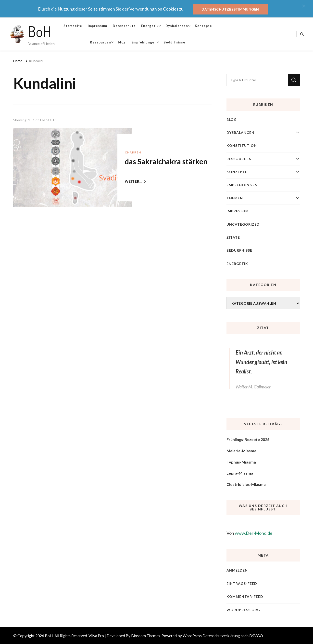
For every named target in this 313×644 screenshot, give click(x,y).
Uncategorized (243, 224)
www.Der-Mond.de (254, 533)
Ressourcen (100, 42)
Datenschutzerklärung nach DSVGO (233, 636)
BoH (40, 31)
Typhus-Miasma (241, 462)
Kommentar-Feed (245, 596)
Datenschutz (124, 26)
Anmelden (237, 570)
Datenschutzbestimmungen (230, 9)
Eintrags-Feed (242, 583)
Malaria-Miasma (241, 451)
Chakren (133, 152)
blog (122, 42)
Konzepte (203, 26)
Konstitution (242, 145)
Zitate (233, 237)
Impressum (97, 26)
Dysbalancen (177, 26)
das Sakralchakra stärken (166, 161)
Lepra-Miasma (240, 473)
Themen (235, 198)
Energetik (150, 26)
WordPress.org (243, 610)
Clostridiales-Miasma (246, 484)
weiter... (135, 181)
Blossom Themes (146, 636)
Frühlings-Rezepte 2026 (248, 439)
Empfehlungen (144, 42)
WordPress (192, 636)
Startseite (73, 26)
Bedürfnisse (174, 42)
